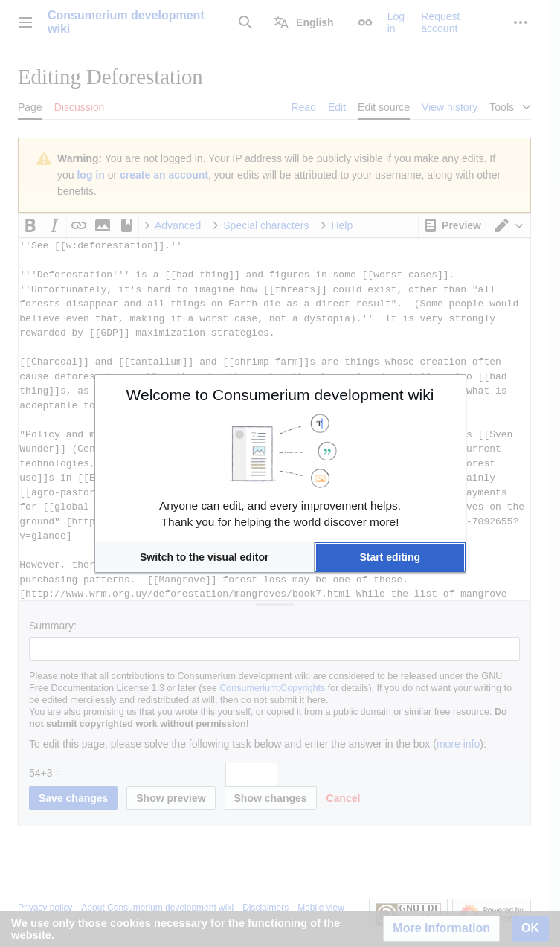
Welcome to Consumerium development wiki (280, 395)
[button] (205, 557)
